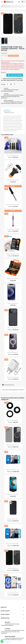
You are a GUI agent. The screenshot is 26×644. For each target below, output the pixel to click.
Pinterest (14, 84)
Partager (7, 84)
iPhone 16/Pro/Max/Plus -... (13, 420)
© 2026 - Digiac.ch (6, 642)
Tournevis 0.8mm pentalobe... (13, 205)
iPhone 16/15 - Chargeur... (13, 377)
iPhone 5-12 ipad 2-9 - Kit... (13, 155)
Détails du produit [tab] (9, 113)
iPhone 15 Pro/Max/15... (13, 303)
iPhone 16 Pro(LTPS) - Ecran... (13, 470)
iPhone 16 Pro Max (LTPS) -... (13, 544)
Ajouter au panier (15, 75)
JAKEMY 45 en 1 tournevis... (13, 279)
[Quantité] (3, 75)
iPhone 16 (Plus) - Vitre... (13, 519)
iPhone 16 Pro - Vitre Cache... (13, 494)
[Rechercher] (13, 6)
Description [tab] (7, 110)
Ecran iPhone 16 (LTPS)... (13, 593)
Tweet (11, 84)
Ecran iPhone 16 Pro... (13, 568)
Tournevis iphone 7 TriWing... (13, 229)
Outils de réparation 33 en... (13, 254)
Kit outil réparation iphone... (13, 180)
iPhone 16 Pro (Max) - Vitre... (13, 445)
